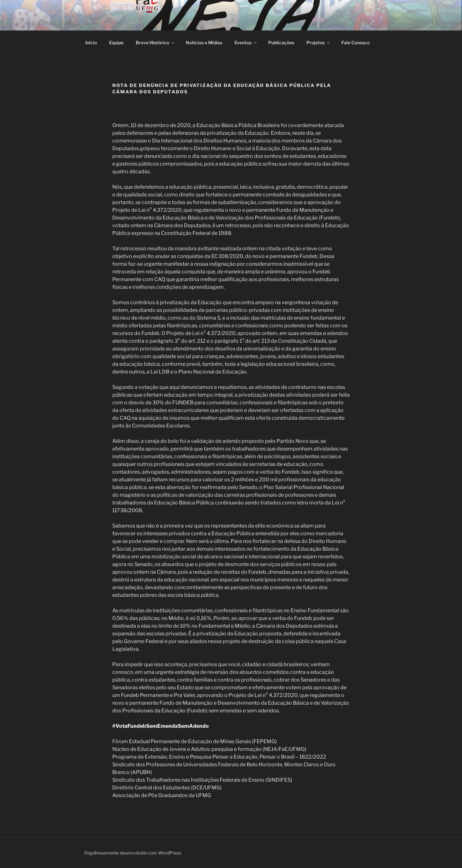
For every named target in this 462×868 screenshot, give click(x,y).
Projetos (319, 43)
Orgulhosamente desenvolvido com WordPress (133, 853)
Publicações (281, 43)
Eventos (246, 43)
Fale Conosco (355, 43)
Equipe (116, 43)
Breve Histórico (155, 43)
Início (91, 43)
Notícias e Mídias (204, 43)
